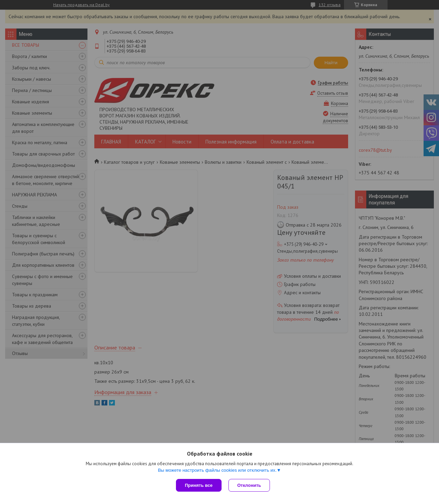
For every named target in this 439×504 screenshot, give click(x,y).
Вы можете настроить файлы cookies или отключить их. (217, 470)
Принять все (199, 485)
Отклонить (249, 485)
